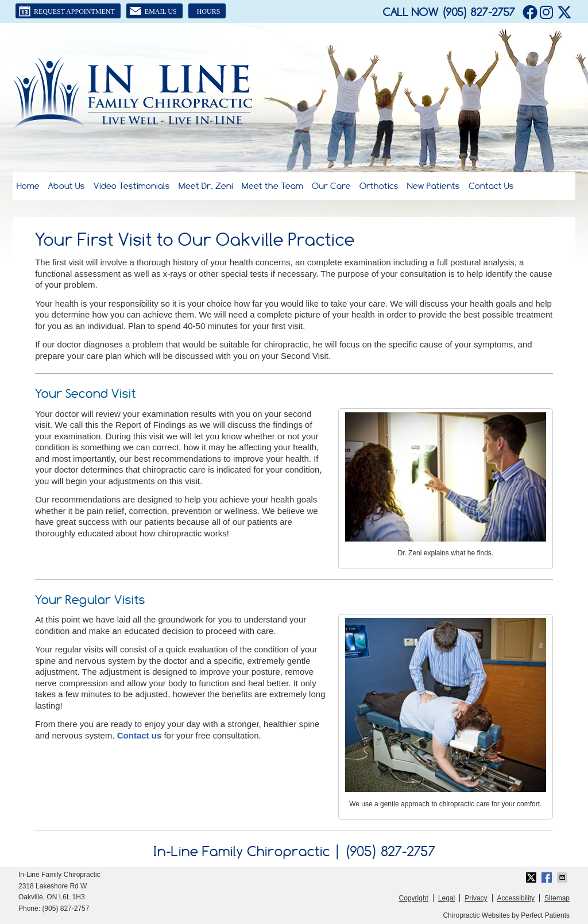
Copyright (414, 898)
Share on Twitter (532, 877)
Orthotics (379, 186)
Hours (209, 11)
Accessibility (516, 898)
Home (28, 186)
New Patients (434, 186)
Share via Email (563, 877)
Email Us (153, 11)
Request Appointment (67, 11)
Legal (446, 898)
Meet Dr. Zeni (206, 186)
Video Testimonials (132, 186)
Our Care (331, 186)
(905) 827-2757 (478, 12)
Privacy (476, 898)
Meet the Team (272, 186)
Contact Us (491, 186)
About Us (67, 186)
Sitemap (557, 898)
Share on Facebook (548, 877)
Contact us (140, 735)
